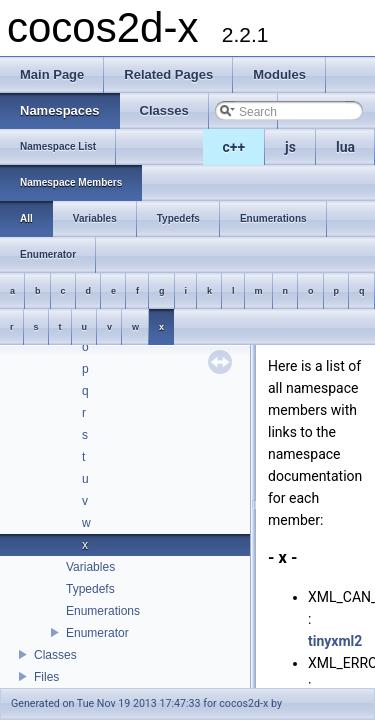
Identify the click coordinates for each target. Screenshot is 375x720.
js (290, 147)
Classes (55, 655)
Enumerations (103, 611)
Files (46, 677)
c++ (234, 147)
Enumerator (97, 633)
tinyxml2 (335, 641)
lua (345, 147)
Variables (90, 567)
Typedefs (90, 589)
